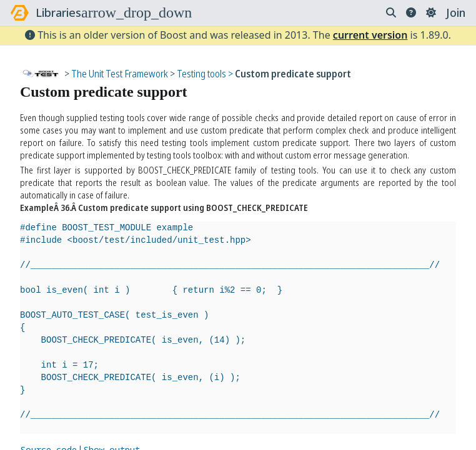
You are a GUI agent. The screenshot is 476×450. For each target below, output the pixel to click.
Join (456, 12)
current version (370, 35)
